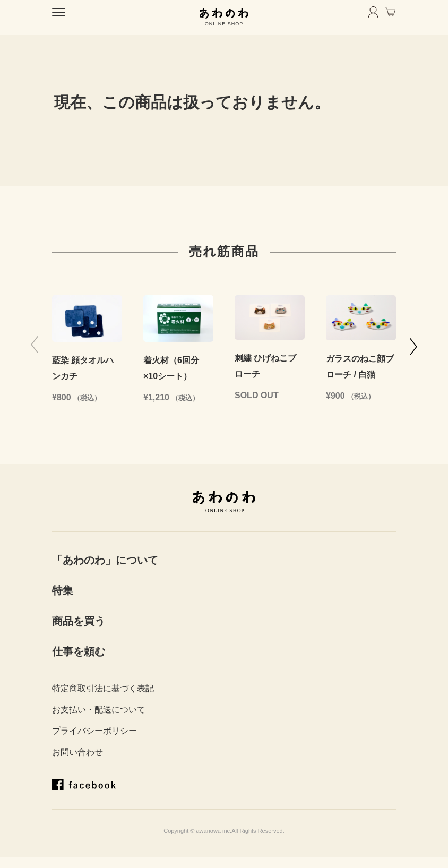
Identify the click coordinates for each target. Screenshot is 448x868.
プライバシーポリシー (94, 731)
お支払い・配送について (99, 710)
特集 (63, 590)
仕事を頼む (79, 651)
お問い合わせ (77, 752)
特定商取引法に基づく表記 (103, 688)
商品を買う (79, 621)
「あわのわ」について (105, 560)
